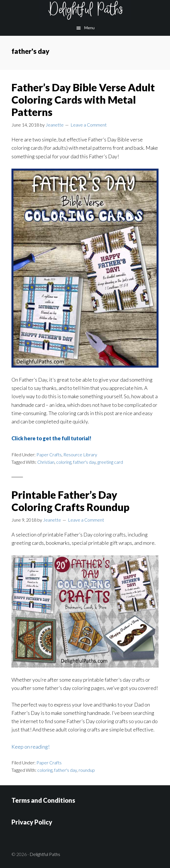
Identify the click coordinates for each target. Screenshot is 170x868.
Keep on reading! (31, 747)
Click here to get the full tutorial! (51, 438)
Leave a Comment (89, 125)
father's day (84, 462)
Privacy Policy (32, 822)
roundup (87, 770)
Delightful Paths (85, 10)
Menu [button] (89, 28)
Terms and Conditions (43, 800)
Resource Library (80, 454)
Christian (46, 462)
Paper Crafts (49, 454)
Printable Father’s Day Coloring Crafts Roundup (71, 501)
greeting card (110, 462)
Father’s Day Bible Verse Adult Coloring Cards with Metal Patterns (83, 100)
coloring (64, 462)
